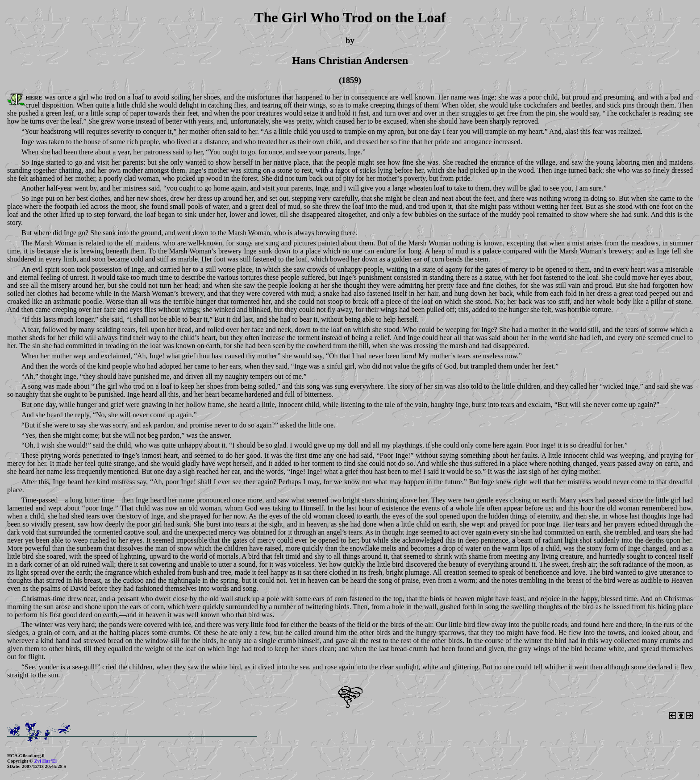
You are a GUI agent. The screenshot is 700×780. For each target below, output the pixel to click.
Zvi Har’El (45, 761)
